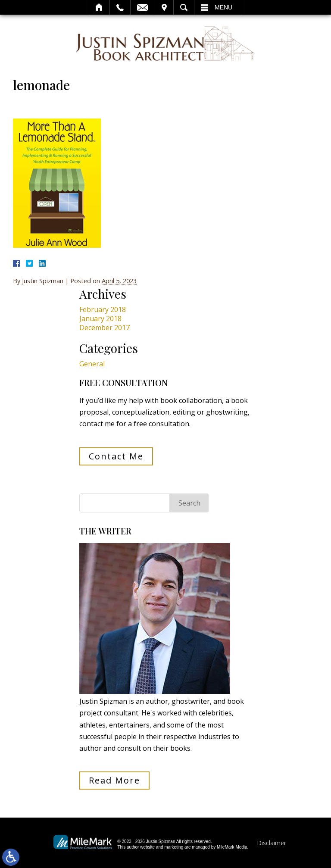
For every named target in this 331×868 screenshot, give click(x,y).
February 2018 (103, 309)
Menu (223, 7)
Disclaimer (272, 843)
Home (99, 7)
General (92, 364)
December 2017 (105, 328)
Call (120, 7)
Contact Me (116, 456)
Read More (114, 780)
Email (143, 7)
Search (184, 7)
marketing (174, 847)
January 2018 (100, 318)
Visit (164, 7)
